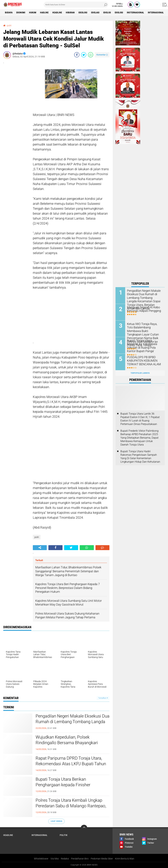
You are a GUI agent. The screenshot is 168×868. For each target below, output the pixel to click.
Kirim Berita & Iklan (125, 859)
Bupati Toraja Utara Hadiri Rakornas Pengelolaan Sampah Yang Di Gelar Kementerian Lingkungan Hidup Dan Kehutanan (140, 456)
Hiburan (70, 12)
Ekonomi (21, 12)
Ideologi (83, 12)
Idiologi (119, 12)
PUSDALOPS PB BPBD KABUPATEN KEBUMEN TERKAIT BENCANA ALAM (142, 360)
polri (9, 25)
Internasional (156, 12)
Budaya (9, 12)
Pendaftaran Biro (80, 859)
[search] (76, 5)
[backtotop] (84, 828)
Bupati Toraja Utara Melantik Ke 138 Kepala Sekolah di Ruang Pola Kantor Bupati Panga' (144, 345)
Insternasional (135, 12)
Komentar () (102, 55)
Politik (64, 835)
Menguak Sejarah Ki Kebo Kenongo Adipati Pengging (142, 309)
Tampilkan (103, 698)
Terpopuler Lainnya (140, 373)
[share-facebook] (77, 55)
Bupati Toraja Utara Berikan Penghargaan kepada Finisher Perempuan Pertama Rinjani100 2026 (70, 785)
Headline (57, 12)
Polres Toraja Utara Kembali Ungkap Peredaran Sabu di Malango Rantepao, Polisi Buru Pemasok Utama (71, 806)
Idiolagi (95, 12)
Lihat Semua (56, 821)
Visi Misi (55, 859)
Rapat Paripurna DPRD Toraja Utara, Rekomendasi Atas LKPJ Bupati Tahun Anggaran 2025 (71, 764)
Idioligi (107, 12)
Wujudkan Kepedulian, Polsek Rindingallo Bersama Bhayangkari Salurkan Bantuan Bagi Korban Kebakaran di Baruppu (67, 745)
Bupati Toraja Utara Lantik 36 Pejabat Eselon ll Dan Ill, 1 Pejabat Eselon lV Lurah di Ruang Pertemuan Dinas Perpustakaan (140, 419)
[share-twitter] (84, 55)
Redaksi (65, 859)
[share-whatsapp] (91, 55)
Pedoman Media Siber (102, 859)
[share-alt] (40, 548)
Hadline (44, 12)
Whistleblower (41, 859)
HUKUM (33, 12)
